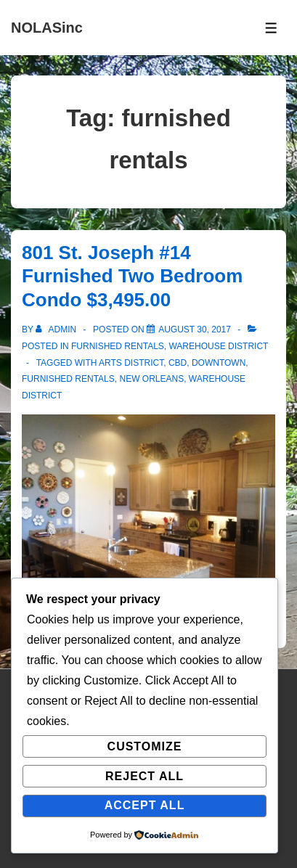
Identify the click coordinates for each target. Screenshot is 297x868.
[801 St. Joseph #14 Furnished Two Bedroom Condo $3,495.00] (195, 329)
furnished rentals (68, 379)
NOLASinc (47, 28)
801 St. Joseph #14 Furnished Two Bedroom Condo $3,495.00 (132, 276)
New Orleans (151, 379)
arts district (131, 363)
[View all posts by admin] (57, 329)
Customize (145, 746)
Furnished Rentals (118, 346)
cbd (178, 363)
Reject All (145, 776)
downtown (219, 363)
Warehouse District (218, 346)
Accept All (145, 805)
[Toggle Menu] (271, 28)
